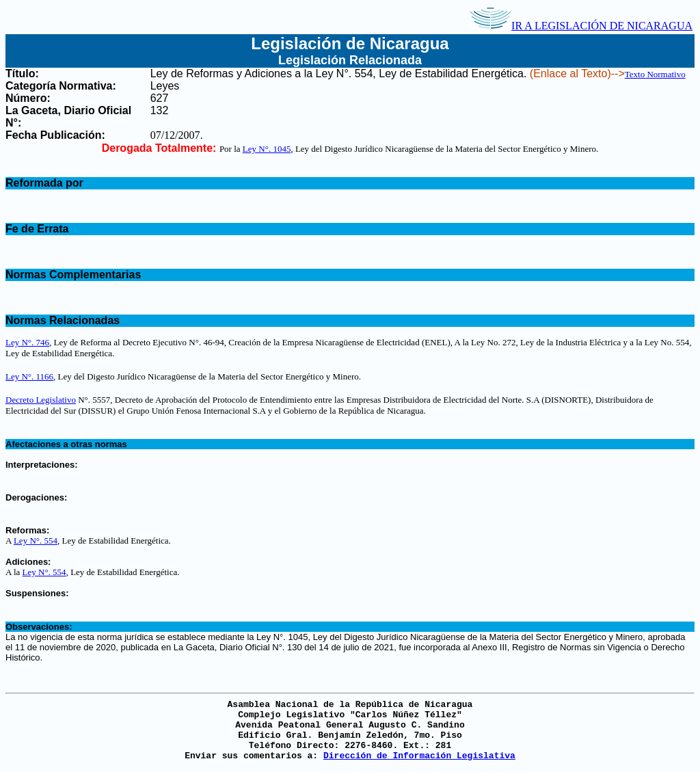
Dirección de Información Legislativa (419, 756)
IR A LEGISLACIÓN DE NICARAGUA (581, 26)
